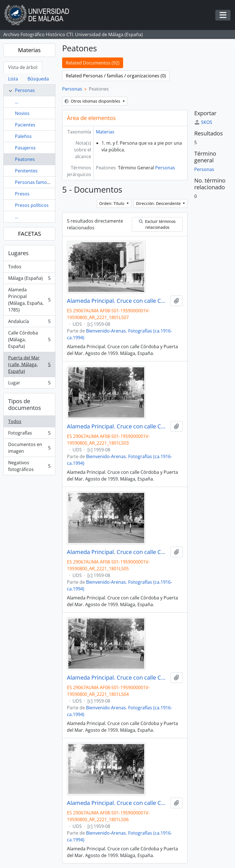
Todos (15, 267)
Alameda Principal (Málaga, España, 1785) (29, 300)
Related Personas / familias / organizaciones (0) (116, 76)
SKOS (203, 122)
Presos (22, 194)
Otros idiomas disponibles (93, 101)
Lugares (18, 253)
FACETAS (30, 234)
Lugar (29, 384)
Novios (22, 113)
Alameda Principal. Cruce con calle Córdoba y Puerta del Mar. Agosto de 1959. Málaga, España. (117, 301)
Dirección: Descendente (159, 203)
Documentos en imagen (29, 448)
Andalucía (29, 323)
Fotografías (29, 434)
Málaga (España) (29, 279)
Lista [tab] (13, 79)
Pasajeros (25, 148)
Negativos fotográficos (29, 466)
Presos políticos (32, 205)
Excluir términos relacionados (157, 224)
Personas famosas (34, 182)
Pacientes (25, 125)
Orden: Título (112, 203)
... (17, 102)
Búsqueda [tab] (38, 79)
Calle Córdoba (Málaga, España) (29, 340)
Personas (25, 90)
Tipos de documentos (25, 404)
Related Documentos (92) (93, 63)
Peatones (25, 159)
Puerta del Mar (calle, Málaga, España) (29, 364)
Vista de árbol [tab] (23, 67)
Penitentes (26, 171)
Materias (29, 50)
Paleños (23, 136)
